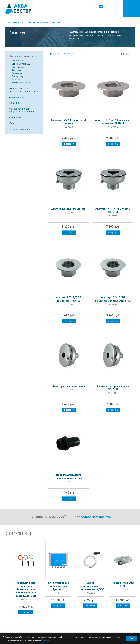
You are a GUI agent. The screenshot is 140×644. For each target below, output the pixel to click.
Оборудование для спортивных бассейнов (24, 110)
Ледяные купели (20, 129)
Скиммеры (17, 73)
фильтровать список (61, 53)
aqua (18, 9)
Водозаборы (18, 67)
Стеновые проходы (21, 64)
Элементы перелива (22, 82)
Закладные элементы (39, 22)
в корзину (69, 144)
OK (132, 638)
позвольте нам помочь (93, 517)
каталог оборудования (16, 22)
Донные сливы (19, 61)
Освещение (17, 117)
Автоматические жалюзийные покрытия (24, 89)
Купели (15, 123)
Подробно (46, 640)
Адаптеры (56, 22)
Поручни (16, 103)
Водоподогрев (19, 76)
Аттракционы (18, 97)
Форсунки (16, 70)
